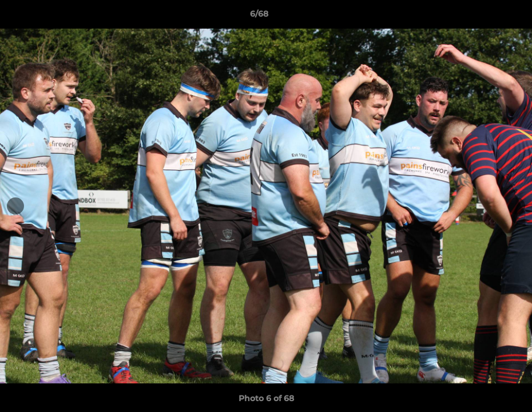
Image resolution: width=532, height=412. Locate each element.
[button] (484, 17)
